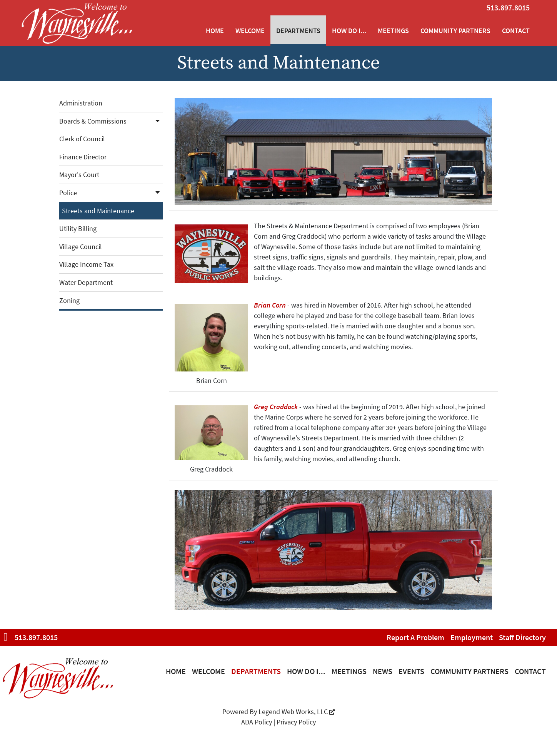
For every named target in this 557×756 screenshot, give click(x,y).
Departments (298, 31)
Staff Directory (522, 637)
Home (215, 31)
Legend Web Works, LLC (297, 712)
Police (111, 193)
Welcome (250, 31)
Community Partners (455, 31)
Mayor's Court (79, 175)
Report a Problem (415, 637)
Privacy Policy (296, 722)
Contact (516, 31)
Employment (472, 637)
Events (411, 671)
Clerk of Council (82, 139)
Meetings (393, 31)
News (383, 671)
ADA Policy (257, 722)
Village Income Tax (86, 264)
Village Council (81, 247)
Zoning (69, 300)
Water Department (86, 282)
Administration (81, 103)
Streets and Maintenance (98, 211)
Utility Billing (78, 228)
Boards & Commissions (111, 121)
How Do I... (349, 31)
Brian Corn (270, 305)
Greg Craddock (276, 407)
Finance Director (83, 157)
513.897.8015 (508, 8)
